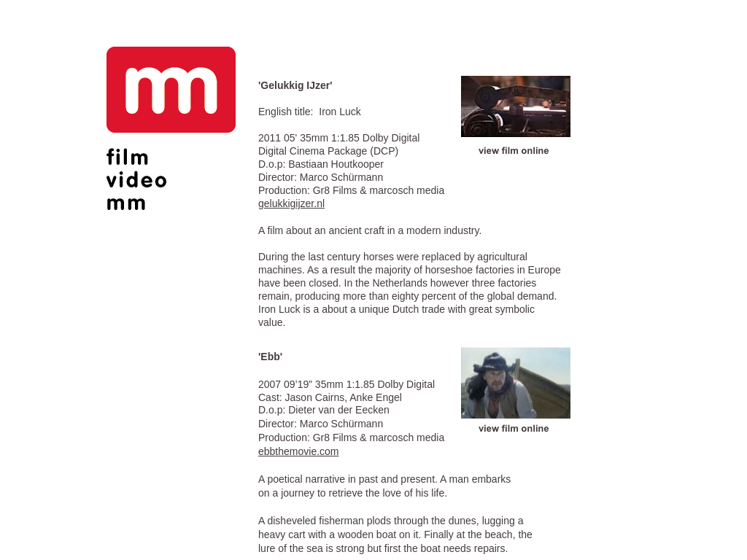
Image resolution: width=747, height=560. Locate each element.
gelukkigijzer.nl (291, 203)
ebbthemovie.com (299, 451)
